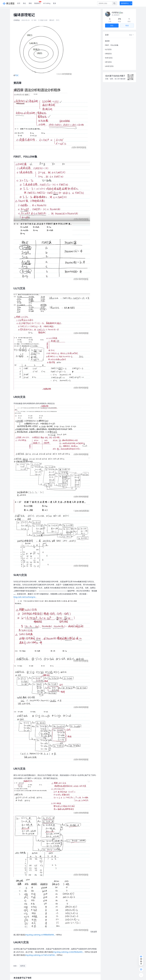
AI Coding (47, 3)
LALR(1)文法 (109, 63)
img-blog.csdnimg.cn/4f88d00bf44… (40, 935)
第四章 (107, 38)
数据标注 (38, 3)
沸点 (24, 3)
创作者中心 (125, 3)
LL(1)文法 (108, 47)
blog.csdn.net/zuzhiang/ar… (25, 597)
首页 (19, 3)
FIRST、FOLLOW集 (112, 42)
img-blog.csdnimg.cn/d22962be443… (68, 952)
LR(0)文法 (108, 51)
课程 (30, 3)
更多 (55, 3)
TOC (17, 75)
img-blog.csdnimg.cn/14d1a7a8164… (41, 955)
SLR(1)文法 (109, 55)
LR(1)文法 (108, 59)
